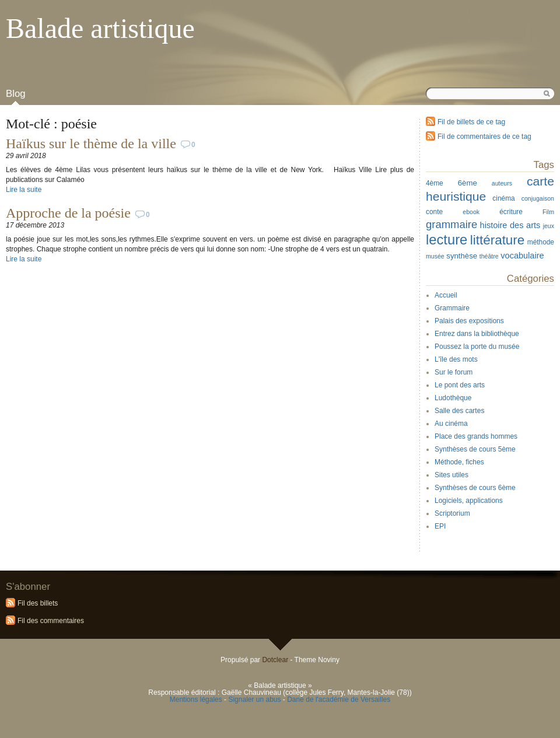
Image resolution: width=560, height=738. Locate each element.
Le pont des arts (460, 385)
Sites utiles (452, 475)
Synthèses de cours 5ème (475, 449)
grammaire (452, 224)
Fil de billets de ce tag (471, 122)
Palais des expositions (469, 321)
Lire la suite (24, 190)
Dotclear (275, 660)
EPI (440, 526)
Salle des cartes (459, 411)
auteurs (502, 183)
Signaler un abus (254, 699)
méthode (541, 242)
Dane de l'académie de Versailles (339, 699)
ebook (471, 212)
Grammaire (452, 308)
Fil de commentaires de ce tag (484, 137)
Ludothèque (453, 398)
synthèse (462, 256)
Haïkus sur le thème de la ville (91, 144)
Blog (16, 94)
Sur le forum (454, 372)
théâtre (489, 256)
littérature (498, 240)
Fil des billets (38, 603)
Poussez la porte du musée (477, 347)
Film (548, 212)
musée (435, 256)
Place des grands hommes (476, 436)
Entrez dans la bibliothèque (477, 334)
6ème (468, 183)
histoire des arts (510, 225)
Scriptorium (452, 513)
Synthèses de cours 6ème (475, 488)
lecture (447, 239)
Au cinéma (451, 424)
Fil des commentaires (51, 621)
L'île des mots (456, 359)
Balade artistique (100, 28)
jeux (549, 226)
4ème (435, 183)
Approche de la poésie (68, 213)
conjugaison (538, 198)
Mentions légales (196, 699)
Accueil (446, 295)
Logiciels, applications (469, 501)
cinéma (503, 198)
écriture (511, 212)
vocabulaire (522, 256)
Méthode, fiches (459, 462)
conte (434, 212)
